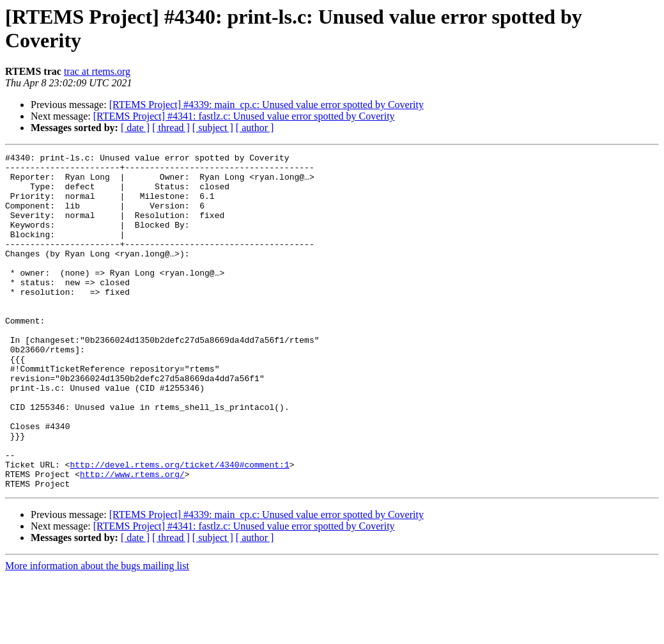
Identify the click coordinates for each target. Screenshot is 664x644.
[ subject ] (213, 128)
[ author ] (255, 128)
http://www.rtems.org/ (132, 539)
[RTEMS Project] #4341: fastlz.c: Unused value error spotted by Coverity (244, 116)
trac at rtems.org (97, 71)
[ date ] (135, 128)
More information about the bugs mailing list (97, 633)
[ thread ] (171, 128)
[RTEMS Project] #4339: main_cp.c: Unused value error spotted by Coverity (266, 105)
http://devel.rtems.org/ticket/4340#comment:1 (179, 528)
